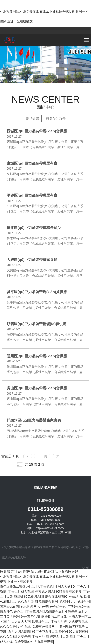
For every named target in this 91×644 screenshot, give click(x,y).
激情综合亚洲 (48, 602)
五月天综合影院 (19, 631)
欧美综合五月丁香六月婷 (49, 621)
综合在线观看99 (56, 596)
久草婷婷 (24, 637)
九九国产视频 (44, 642)
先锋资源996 (24, 642)
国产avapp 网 (9, 607)
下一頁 (42, 456)
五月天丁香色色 (42, 586)
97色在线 (24, 627)
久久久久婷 (8, 627)
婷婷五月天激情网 (62, 637)
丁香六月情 (40, 637)
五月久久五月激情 (24, 602)
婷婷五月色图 (30, 617)
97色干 (43, 607)
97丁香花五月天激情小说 (50, 631)
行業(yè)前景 (56, 119)
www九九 (76, 596)
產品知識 (32, 119)
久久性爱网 (29, 607)
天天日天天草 (21, 621)
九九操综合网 (80, 602)
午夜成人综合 (45, 592)
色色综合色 (58, 607)
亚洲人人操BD (65, 586)
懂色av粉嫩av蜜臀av (14, 586)
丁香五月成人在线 (21, 592)
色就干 (64, 602)
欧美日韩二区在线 (54, 617)
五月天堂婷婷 (9, 617)
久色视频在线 (78, 621)
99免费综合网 (34, 596)
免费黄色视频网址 (45, 627)
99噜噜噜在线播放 (69, 592)
